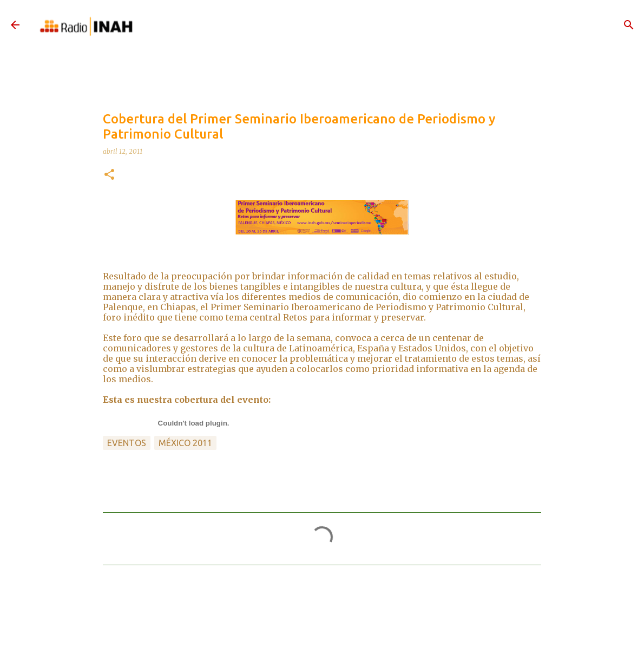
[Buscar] (629, 25)
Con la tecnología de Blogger (322, 627)
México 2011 (185, 443)
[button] (109, 175)
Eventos (127, 443)
